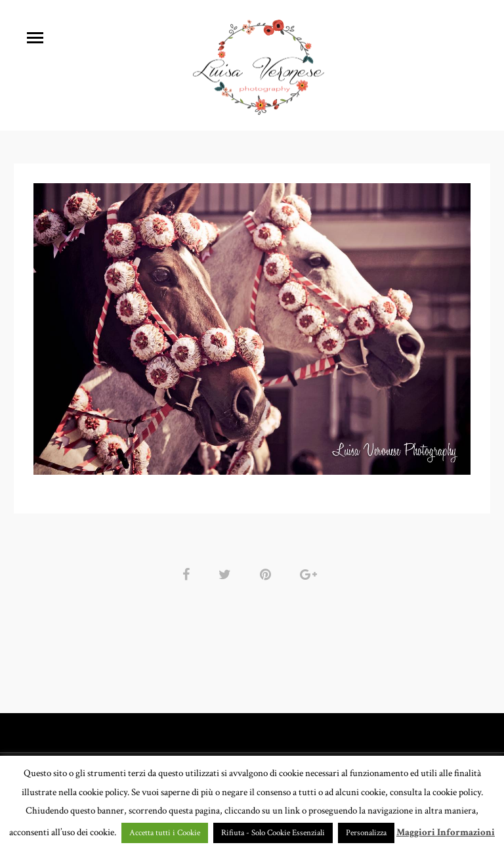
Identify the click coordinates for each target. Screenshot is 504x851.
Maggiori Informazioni (446, 832)
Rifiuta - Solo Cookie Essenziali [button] (273, 833)
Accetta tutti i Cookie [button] (165, 833)
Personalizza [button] (366, 833)
